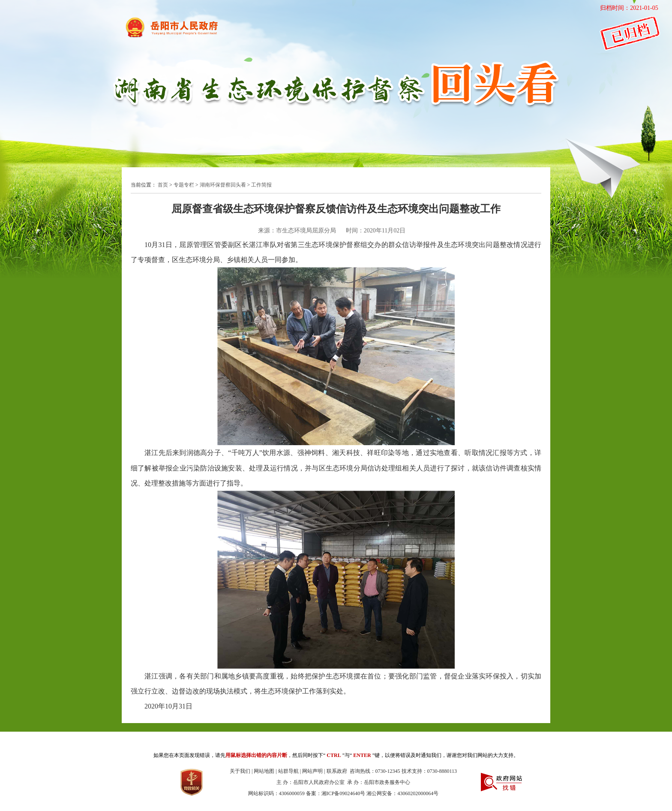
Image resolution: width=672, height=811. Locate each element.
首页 (163, 185)
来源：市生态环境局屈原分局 (297, 231)
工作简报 (261, 185)
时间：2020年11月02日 (376, 231)
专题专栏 (184, 185)
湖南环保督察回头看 (223, 185)
